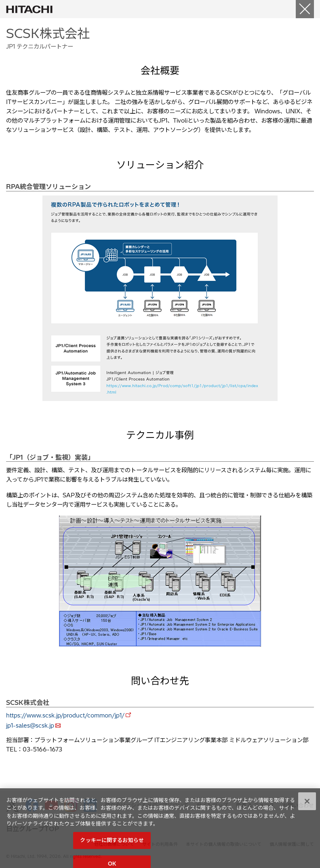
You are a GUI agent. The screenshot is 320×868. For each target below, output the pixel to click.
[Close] (305, 9)
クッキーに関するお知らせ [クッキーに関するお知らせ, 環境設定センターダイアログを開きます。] (112, 847)
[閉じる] (307, 809)
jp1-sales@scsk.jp (30, 726)
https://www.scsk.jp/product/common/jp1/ (65, 715)
